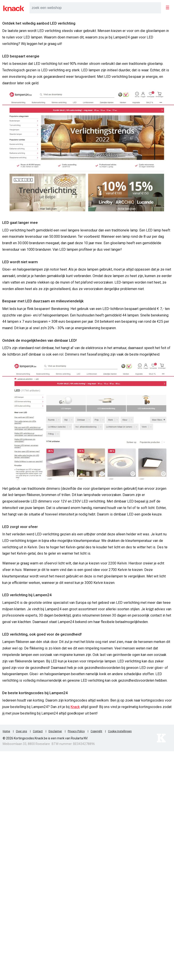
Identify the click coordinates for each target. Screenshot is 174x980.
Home (6, 731)
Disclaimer (55, 731)
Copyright (96, 731)
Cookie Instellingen (120, 731)
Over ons (21, 731)
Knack (75, 707)
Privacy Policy (76, 731)
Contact (38, 731)
